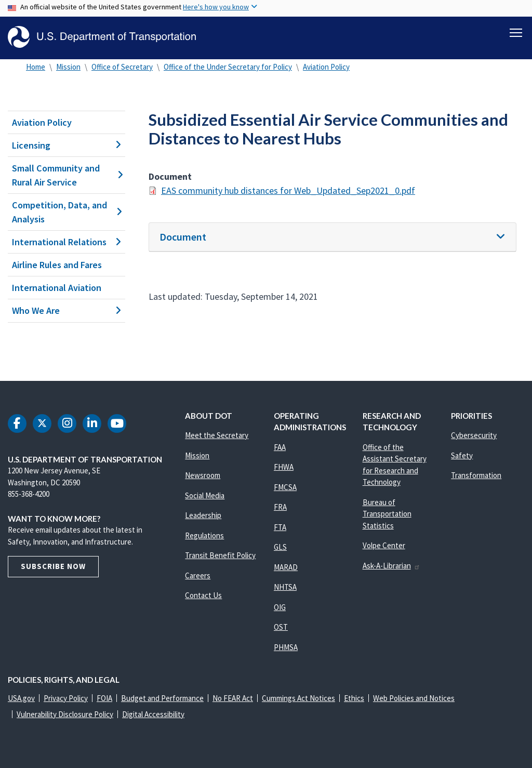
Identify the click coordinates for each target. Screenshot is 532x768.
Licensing (66, 145)
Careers (198, 575)
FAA (280, 447)
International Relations (66, 242)
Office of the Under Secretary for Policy (228, 67)
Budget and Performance (162, 698)
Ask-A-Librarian (391, 566)
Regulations (204, 535)
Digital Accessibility (153, 714)
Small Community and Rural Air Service (66, 175)
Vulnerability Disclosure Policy (65, 714)
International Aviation (57, 288)
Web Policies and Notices (414, 698)
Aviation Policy (326, 67)
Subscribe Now (53, 566)
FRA (280, 507)
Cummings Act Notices (298, 698)
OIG (280, 607)
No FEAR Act (233, 698)
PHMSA (286, 647)
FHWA (284, 467)
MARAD (286, 567)
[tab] (332, 237)
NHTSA (285, 587)
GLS (280, 547)
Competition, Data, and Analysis (66, 212)
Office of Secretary (122, 67)
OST (281, 627)
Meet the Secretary (217, 435)
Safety (462, 455)
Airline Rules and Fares (57, 265)
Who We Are (66, 311)
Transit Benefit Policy (220, 555)
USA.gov (21, 698)
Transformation (476, 475)
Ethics (354, 698)
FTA (280, 527)
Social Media (205, 495)
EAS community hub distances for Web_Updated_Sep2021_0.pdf (288, 190)
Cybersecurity (474, 435)
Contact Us (203, 595)
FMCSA (285, 487)
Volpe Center (384, 545)
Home (36, 67)
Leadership (203, 515)
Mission (68, 67)
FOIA (104, 698)
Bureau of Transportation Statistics (387, 514)
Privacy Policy (66, 698)
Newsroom (203, 475)
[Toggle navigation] (516, 32)
